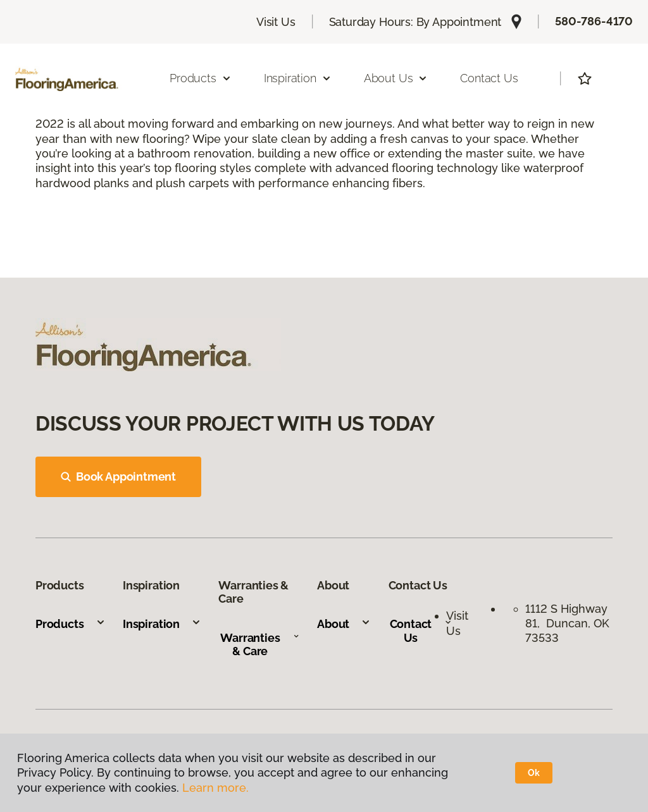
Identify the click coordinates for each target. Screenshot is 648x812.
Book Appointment (118, 477)
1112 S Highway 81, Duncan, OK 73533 (567, 624)
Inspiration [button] (298, 78)
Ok (534, 773)
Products (71, 624)
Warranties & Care (260, 645)
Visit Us (276, 22)
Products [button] (201, 78)
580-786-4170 (594, 21)
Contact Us (489, 78)
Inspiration (162, 624)
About (344, 624)
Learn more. (215, 788)
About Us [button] (396, 78)
